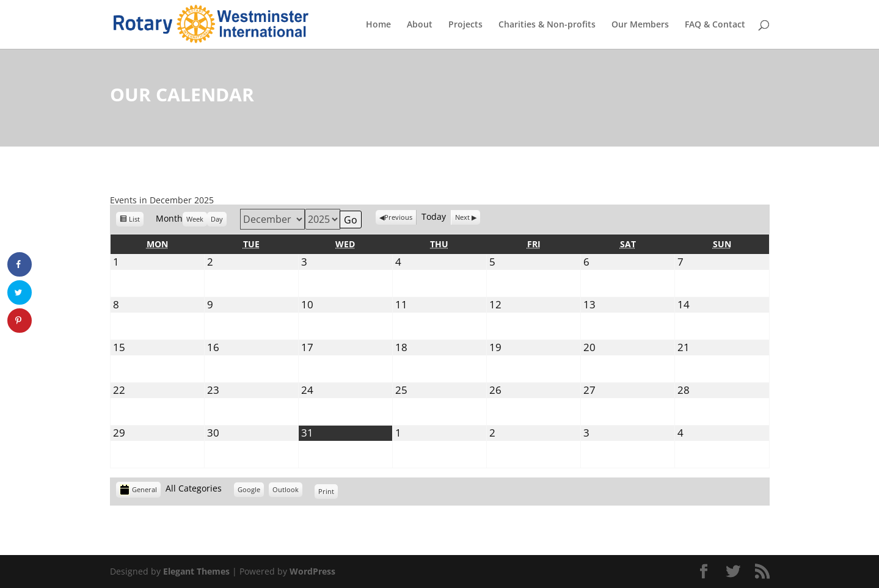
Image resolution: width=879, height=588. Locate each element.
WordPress (312, 571)
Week (195, 219)
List (134, 221)
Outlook (286, 491)
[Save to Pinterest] (20, 321)
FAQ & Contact (715, 25)
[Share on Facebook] (20, 264)
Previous (398, 217)
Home (378, 25)
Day (217, 219)
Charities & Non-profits (547, 25)
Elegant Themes (196, 571)
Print (328, 493)
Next (462, 217)
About (420, 25)
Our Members (640, 25)
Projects (465, 25)
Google (249, 491)
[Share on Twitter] (20, 292)
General (138, 490)
